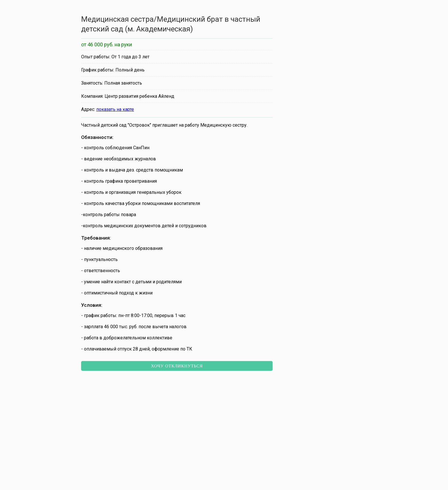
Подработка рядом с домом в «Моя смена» (292, 409)
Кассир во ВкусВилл (114, 409)
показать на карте (115, 109)
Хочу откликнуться (177, 366)
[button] (203, 465)
